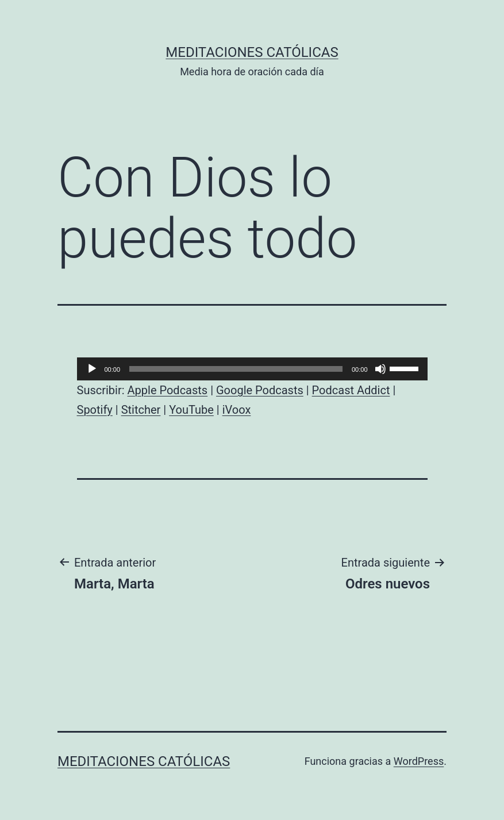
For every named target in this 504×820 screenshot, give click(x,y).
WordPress (419, 761)
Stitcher (141, 410)
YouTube (191, 410)
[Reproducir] (92, 369)
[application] (252, 369)
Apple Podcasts (168, 390)
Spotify (95, 410)
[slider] (236, 369)
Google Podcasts (260, 390)
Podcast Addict (351, 390)
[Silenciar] (380, 369)
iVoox (237, 410)
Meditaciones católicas (252, 52)
